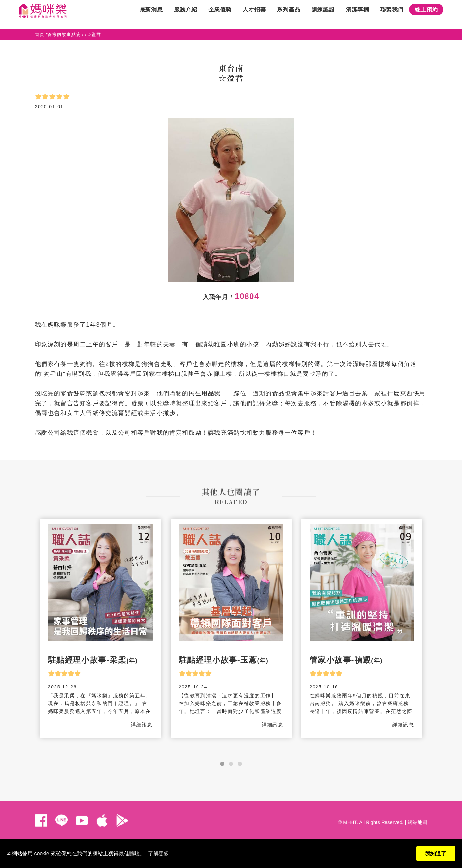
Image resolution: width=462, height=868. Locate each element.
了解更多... (161, 853)
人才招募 (254, 15)
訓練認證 (323, 15)
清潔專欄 (358, 15)
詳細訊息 (142, 725)
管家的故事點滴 (64, 35)
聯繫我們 (392, 15)
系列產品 (289, 15)
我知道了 (436, 853)
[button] (222, 764)
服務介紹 (186, 15)
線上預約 (426, 15)
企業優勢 (220, 15)
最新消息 (151, 15)
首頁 (40, 35)
